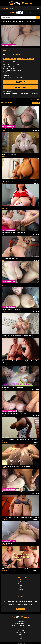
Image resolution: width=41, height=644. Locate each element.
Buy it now (20, 82)
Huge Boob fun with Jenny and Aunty (12, 129)
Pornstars (22, 77)
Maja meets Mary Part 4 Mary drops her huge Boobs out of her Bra (20, 517)
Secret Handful (17, 55)
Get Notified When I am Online (25, 59)
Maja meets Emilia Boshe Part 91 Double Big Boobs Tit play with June (20, 361)
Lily (38, 156)
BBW (20, 588)
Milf (21, 586)
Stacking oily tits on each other (10, 154)
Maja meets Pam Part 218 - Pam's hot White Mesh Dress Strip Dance (19, 440)
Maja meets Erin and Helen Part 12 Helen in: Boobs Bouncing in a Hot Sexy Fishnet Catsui (20, 181)
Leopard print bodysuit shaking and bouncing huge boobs (18, 335)
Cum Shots (16, 77)
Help (20, 634)
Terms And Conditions (20, 623)
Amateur (21, 590)
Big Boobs (21, 582)
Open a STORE (20, 609)
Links (20, 638)
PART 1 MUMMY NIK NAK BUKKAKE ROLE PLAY (16, 466)
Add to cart (20, 87)
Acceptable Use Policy (21, 632)
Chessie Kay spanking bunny (10, 258)
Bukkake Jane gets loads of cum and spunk (14, 413)
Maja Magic (36, 183)
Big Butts (21, 584)
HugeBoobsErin (35, 337)
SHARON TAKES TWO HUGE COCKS (12, 388)
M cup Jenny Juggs (7, 543)
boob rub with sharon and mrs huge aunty (13, 233)
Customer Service (21, 622)
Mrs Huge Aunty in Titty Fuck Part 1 (12, 492)
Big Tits (5, 77)
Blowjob (10, 77)
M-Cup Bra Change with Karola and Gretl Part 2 (15, 569)
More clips (36, 103)
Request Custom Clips (10, 59)
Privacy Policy (21, 631)
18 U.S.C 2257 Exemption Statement (21, 625)
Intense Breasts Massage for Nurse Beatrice (14, 207)
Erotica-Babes (35, 260)
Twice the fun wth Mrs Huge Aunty (12, 284)
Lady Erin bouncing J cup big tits (11, 309)
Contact (20, 636)
